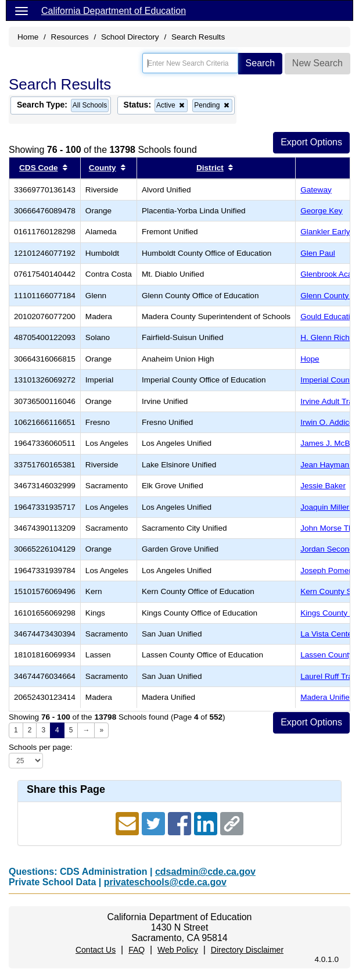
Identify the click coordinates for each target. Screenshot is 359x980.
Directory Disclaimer (247, 950)
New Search (317, 63)
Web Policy (178, 950)
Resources (70, 37)
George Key (322, 211)
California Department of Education (114, 11)
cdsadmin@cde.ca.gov (205, 872)
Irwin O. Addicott (329, 422)
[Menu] (21, 10)
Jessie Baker (323, 486)
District (210, 168)
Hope (310, 359)
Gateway (316, 190)
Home (28, 37)
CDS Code (38, 168)
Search (261, 63)
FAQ (137, 950)
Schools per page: (41, 747)
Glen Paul (318, 253)
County (103, 168)
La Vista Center (327, 634)
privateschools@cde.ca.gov (165, 882)
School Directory (130, 37)
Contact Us (96, 950)
